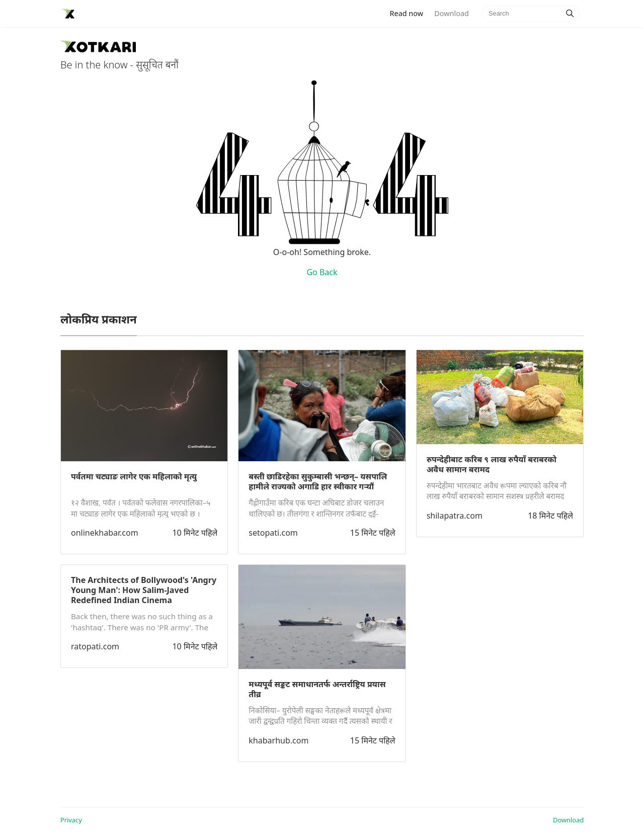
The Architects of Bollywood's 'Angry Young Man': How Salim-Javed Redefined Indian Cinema (144, 590)
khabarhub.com (278, 740)
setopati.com (273, 533)
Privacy (71, 820)
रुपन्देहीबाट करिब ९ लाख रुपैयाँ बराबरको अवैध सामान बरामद (492, 464)
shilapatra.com (455, 516)
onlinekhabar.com (105, 533)
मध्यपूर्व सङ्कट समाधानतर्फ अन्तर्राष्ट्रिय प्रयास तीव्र (317, 689)
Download (451, 13)
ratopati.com (95, 646)
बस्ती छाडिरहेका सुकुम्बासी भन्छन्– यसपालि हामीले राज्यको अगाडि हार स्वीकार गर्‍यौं (318, 481)
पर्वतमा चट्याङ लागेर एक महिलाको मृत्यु (134, 476)
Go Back (322, 272)
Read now (410, 13)
